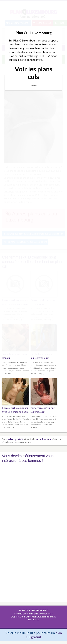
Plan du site (34, 620)
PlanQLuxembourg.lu (44, 616)
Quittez (33, 86)
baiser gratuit (15, 439)
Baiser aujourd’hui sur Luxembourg (43, 410)
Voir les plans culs (34, 73)
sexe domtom (43, 439)
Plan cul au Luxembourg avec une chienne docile (15, 410)
